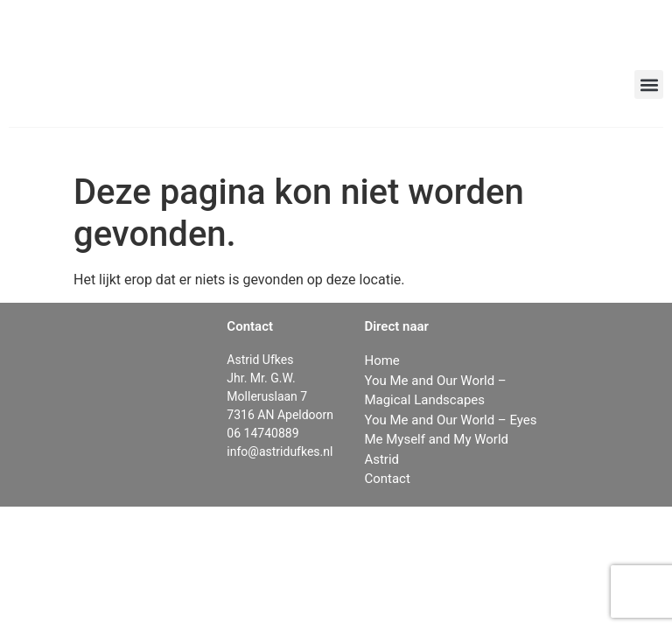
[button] (649, 84)
